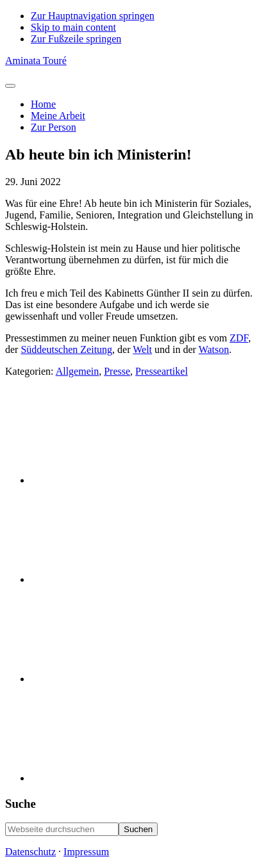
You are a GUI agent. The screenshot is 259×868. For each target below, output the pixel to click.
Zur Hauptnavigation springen (93, 16)
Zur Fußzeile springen (76, 39)
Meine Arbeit (58, 116)
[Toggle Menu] (10, 86)
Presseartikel (162, 371)
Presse (117, 371)
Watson (214, 349)
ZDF (239, 338)
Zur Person (54, 127)
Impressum (86, 852)
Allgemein (78, 371)
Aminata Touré (36, 61)
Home (43, 104)
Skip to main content (73, 27)
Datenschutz (30, 852)
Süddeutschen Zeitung (66, 349)
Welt (142, 349)
